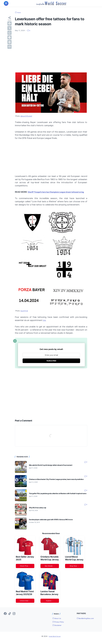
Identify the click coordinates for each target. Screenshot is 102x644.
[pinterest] (9, 42)
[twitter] (9, 28)
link (45, 323)
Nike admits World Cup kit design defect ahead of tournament (54, 468)
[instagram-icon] (14, 617)
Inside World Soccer (55, 639)
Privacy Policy (60, 625)
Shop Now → (74, 569)
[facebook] (9, 23)
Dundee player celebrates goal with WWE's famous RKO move (55, 523)
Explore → (50, 604)
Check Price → (25, 569)
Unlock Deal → (25, 604)
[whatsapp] (9, 33)
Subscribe (51, 364)
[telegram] (9, 37)
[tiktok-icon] (10, 617)
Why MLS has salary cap (39, 511)
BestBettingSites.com (87, 621)
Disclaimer (58, 628)
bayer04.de (25, 314)
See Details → (50, 569)
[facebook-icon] (5, 617)
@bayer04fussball (27, 116)
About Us (58, 621)
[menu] (6, 3)
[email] (9, 47)
